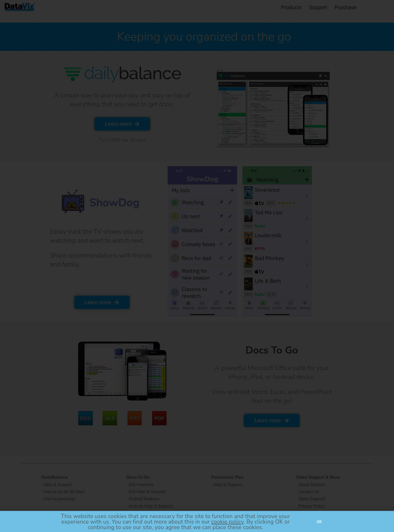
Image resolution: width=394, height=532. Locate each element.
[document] (197, 266)
